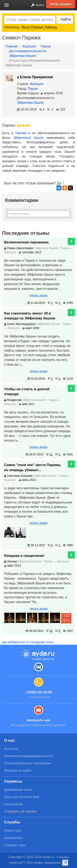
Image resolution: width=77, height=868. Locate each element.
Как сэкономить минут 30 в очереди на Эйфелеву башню (30, 316)
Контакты (11, 749)
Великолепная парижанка (26, 242)
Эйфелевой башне (28, 138)
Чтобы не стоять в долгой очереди (27, 392)
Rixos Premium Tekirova (39, 27)
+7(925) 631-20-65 (38, 692)
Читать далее (38, 295)
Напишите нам (38, 720)
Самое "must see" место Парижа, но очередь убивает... (33, 467)
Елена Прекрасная (35, 77)
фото (66, 617)
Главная (11, 46)
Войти (36, 5)
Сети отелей (14, 804)
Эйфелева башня (22, 56)
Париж (46, 46)
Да (59, 183)
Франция (29, 46)
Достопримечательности (28, 51)
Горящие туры (15, 845)
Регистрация (61, 4)
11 (50, 454)
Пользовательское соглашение (28, 763)
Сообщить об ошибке (20, 811)
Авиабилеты (14, 838)
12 (50, 631)
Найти (66, 19)
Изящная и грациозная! (24, 556)
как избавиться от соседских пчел (28, 642)
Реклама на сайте (18, 771)
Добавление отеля (18, 790)
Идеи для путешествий (22, 797)
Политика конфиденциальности (28, 756)
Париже (21, 133)
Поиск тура (13, 831)
